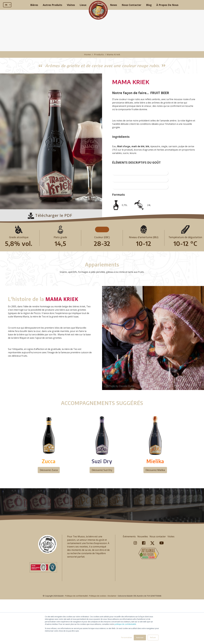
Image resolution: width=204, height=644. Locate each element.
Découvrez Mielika (155, 516)
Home (87, 54)
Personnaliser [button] (127, 637)
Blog (149, 5)
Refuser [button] (153, 637)
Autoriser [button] (140, 637)
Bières (34, 5)
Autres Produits (52, 5)
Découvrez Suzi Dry (102, 516)
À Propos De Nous (167, 5)
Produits (99, 54)
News (113, 5)
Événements (129, 583)
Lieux (83, 5)
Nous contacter (158, 583)
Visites (71, 5)
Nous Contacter (132, 5)
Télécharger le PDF (50, 215)
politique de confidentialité (125, 624)
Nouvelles (143, 583)
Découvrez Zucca (49, 516)
